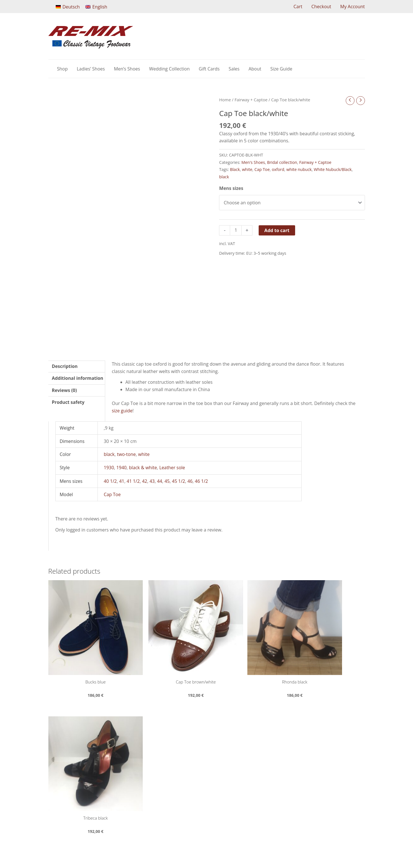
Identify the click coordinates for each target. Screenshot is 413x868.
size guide (122, 411)
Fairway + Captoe (251, 100)
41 (122, 481)
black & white (143, 468)
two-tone (127, 455)
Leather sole (173, 468)
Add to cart (277, 230)
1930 (109, 468)
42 (145, 481)
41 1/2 (133, 481)
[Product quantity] (236, 231)
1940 (122, 468)
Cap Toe (262, 170)
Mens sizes (231, 188)
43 (152, 481)
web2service (263, 847)
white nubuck (299, 170)
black (224, 177)
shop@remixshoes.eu (164, 752)
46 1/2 (202, 481)
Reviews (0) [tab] (64, 391)
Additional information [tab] (78, 379)
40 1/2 (110, 481)
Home (225, 100)
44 (160, 481)
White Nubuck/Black (333, 170)
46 (191, 481)
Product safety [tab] (68, 403)
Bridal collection (282, 162)
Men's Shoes (253, 162)
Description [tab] (65, 367)
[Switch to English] (96, 7)
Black (235, 170)
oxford (278, 170)
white (247, 170)
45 (167, 481)
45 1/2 (179, 481)
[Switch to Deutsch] (68, 7)
